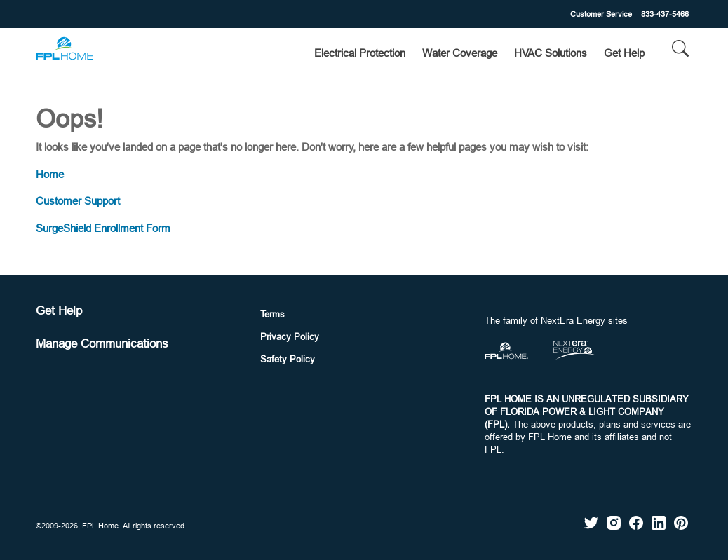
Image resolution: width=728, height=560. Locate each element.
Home (50, 174)
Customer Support (78, 201)
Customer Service (601, 14)
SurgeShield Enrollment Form (103, 228)
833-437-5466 (665, 14)
